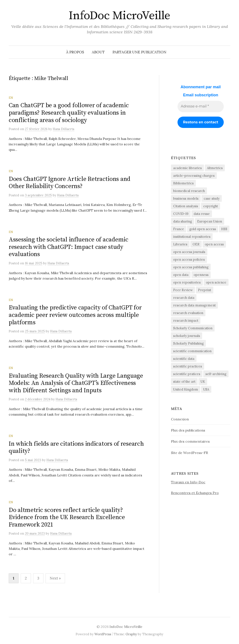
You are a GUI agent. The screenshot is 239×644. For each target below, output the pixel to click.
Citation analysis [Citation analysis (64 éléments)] (186, 206)
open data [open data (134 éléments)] (181, 275)
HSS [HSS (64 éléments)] (224, 229)
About (98, 52)
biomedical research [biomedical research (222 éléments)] (189, 191)
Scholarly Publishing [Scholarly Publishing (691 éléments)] (188, 343)
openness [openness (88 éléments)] (201, 275)
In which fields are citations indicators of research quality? (76, 448)
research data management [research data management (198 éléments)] (194, 305)
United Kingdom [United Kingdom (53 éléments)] (186, 389)
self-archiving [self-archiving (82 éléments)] (216, 374)
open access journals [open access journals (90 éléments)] (189, 252)
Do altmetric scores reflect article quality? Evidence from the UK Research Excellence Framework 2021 (67, 517)
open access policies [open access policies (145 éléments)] (189, 259)
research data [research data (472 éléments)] (184, 298)
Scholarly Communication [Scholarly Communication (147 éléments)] (193, 328)
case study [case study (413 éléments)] (212, 198)
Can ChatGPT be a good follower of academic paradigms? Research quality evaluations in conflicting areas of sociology (69, 113)
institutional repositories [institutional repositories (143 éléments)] (192, 237)
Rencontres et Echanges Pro (195, 493)
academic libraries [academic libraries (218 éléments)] (187, 168)
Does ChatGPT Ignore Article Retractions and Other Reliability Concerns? (70, 183)
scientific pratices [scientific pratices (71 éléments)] (187, 374)
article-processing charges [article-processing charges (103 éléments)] (194, 176)
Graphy (131, 634)
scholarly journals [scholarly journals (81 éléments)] (187, 336)
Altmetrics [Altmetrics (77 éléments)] (215, 168)
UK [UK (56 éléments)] (203, 381)
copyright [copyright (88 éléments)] (211, 206)
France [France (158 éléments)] (179, 229)
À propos (75, 52)
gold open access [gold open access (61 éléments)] (203, 229)
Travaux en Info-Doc (188, 482)
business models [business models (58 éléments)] (186, 198)
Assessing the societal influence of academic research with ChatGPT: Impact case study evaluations (69, 247)
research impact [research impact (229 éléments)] (186, 320)
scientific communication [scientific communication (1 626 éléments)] (192, 351)
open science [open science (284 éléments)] (216, 282)
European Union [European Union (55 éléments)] (210, 221)
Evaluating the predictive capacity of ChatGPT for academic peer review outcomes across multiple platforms (75, 315)
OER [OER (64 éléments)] (196, 244)
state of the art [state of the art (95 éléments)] (184, 381)
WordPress (103, 634)
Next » (55, 578)
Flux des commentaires (190, 441)
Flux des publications (188, 430)
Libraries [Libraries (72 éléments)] (180, 244)
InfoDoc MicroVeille (119, 16)
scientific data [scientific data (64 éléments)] (184, 359)
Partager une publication (139, 52)
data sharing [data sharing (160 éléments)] (183, 221)
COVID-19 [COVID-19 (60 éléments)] (181, 214)
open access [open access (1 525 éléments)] (214, 244)
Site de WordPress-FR (189, 453)
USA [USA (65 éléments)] (206, 389)
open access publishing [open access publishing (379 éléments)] (191, 267)
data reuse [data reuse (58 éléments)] (202, 214)
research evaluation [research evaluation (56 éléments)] (188, 313)
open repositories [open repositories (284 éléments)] (187, 282)
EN (11, 98)
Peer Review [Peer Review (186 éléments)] (183, 290)
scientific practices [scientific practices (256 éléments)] (188, 366)
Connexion (180, 419)
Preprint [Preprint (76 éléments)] (205, 290)
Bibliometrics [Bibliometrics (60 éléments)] (183, 183)
